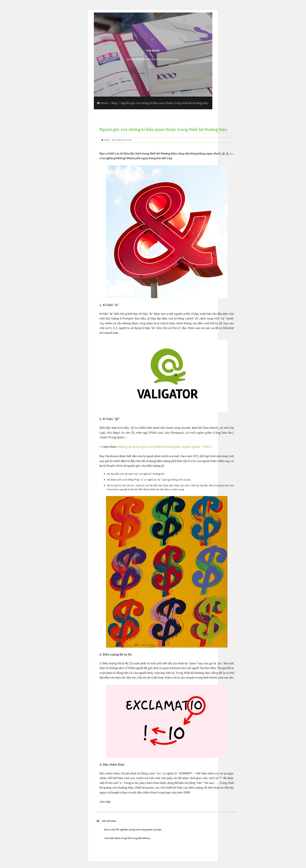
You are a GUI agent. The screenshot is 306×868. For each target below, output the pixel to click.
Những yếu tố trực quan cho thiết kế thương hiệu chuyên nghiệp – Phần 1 (164, 447)
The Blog (153, 51)
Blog (114, 103)
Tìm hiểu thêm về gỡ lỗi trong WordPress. (127, 838)
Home (102, 103)
